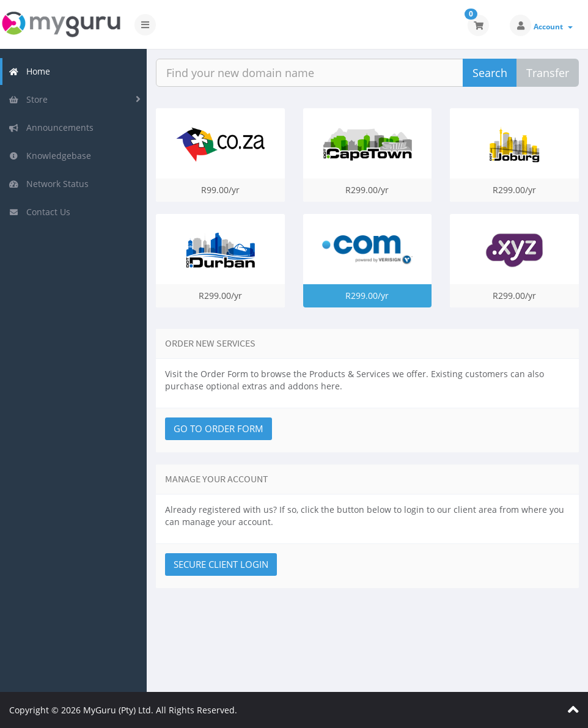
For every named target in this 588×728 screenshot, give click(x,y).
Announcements (51, 127)
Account (553, 27)
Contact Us (39, 212)
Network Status (49, 184)
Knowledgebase (50, 156)
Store (28, 99)
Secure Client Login (221, 564)
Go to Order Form (219, 428)
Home (29, 71)
